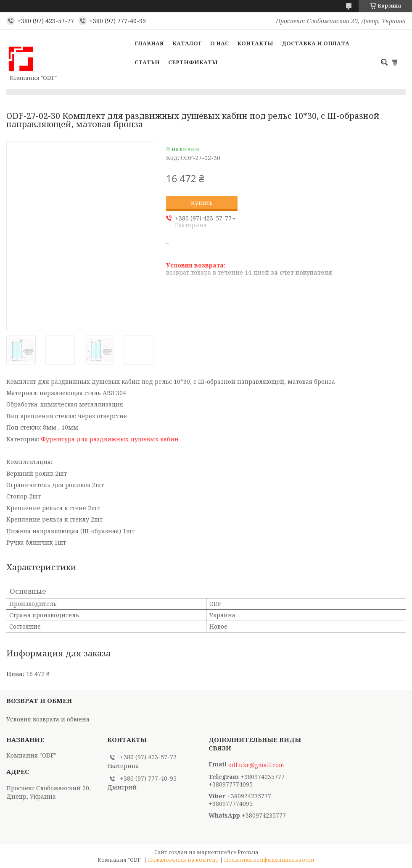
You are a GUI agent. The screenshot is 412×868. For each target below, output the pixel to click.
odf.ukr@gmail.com (256, 765)
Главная (149, 43)
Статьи (147, 62)
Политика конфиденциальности (269, 860)
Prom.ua (248, 852)
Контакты (255, 43)
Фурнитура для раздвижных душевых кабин (110, 439)
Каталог (187, 43)
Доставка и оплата (316, 43)
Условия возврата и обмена (48, 719)
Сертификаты (193, 62)
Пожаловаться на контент (183, 860)
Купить (202, 203)
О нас (219, 43)
